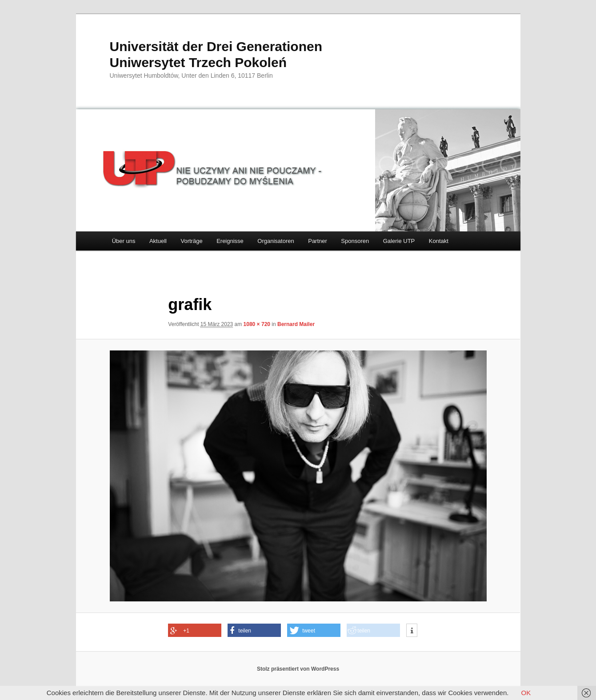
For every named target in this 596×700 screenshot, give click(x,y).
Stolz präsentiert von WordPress (298, 669)
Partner (318, 241)
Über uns (124, 241)
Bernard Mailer (296, 324)
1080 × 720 (257, 324)
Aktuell (158, 241)
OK (526, 693)
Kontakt (439, 241)
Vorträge (191, 241)
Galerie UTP (399, 241)
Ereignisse (230, 241)
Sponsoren (355, 241)
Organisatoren (276, 241)
